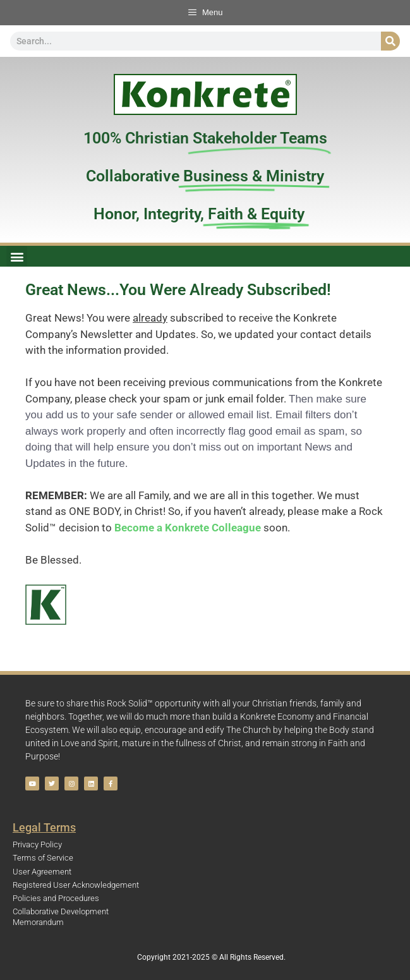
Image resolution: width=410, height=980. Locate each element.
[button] (17, 256)
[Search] (390, 41)
